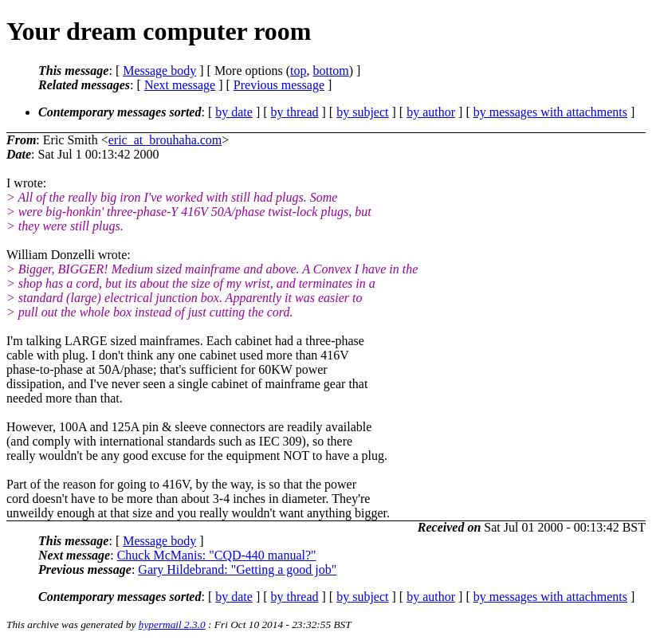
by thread (295, 112)
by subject (362, 112)
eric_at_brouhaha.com (165, 140)
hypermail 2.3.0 (172, 624)
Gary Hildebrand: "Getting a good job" (237, 569)
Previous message (279, 85)
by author (431, 112)
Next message (180, 85)
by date (234, 112)
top (298, 71)
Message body (159, 71)
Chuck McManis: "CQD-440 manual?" (217, 555)
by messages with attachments (550, 112)
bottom (330, 71)
